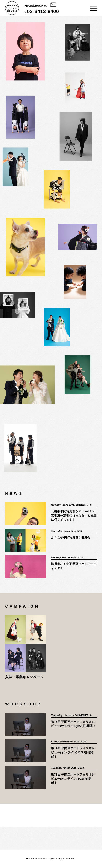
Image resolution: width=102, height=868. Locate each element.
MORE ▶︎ (86, 505)
